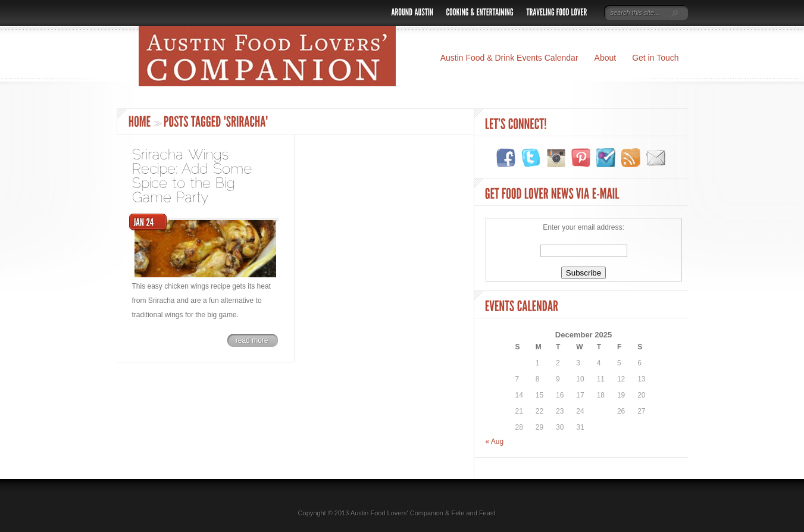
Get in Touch (655, 58)
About (606, 58)
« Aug (495, 442)
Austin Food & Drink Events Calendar (509, 58)
